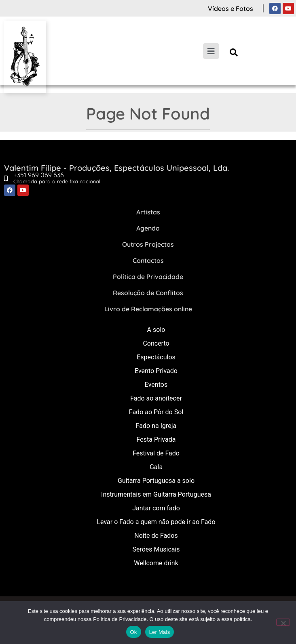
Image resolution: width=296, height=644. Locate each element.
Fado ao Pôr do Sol (156, 412)
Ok (134, 632)
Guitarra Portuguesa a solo (156, 481)
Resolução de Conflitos (148, 293)
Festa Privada (156, 439)
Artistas (148, 212)
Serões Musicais (156, 549)
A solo (156, 330)
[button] (234, 52)
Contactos (148, 260)
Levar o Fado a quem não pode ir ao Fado (156, 522)
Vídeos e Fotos (230, 8)
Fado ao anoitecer (156, 398)
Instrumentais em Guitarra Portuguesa (156, 494)
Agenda (148, 228)
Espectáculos (156, 357)
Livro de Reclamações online (148, 309)
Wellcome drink (156, 563)
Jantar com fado (156, 508)
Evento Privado (156, 371)
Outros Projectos (148, 244)
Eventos (156, 385)
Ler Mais (160, 632)
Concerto (156, 343)
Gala (156, 467)
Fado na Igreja (156, 426)
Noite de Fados (156, 536)
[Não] (283, 622)
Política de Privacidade (148, 277)
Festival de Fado (156, 453)
